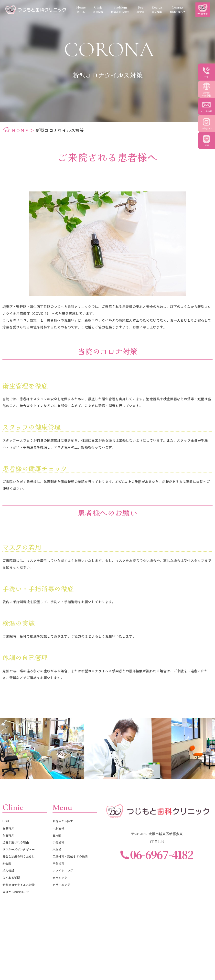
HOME (21, 130)
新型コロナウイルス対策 (19, 885)
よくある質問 (11, 878)
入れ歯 (57, 849)
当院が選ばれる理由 (16, 842)
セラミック (60, 878)
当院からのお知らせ (16, 892)
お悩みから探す (63, 821)
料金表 (7, 863)
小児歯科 (58, 842)
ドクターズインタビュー (19, 849)
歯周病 (57, 835)
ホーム (81, 10)
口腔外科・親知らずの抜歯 (70, 856)
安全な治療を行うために (19, 856)
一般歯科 (58, 828)
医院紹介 (8, 835)
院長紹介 (8, 828)
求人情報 (8, 870)
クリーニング (61, 885)
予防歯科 (58, 863)
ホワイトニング (63, 870)
